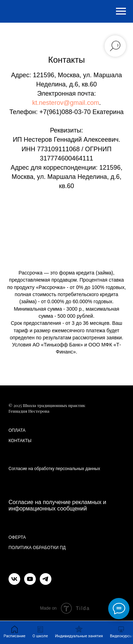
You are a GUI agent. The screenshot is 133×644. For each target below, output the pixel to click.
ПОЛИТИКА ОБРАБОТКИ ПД (37, 548)
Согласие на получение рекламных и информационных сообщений (57, 505)
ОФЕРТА (17, 537)
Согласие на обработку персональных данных (54, 469)
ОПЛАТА (17, 430)
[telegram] (46, 583)
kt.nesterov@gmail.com (66, 103)
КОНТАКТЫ (20, 441)
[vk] (14, 583)
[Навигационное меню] (121, 11)
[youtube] (30, 583)
